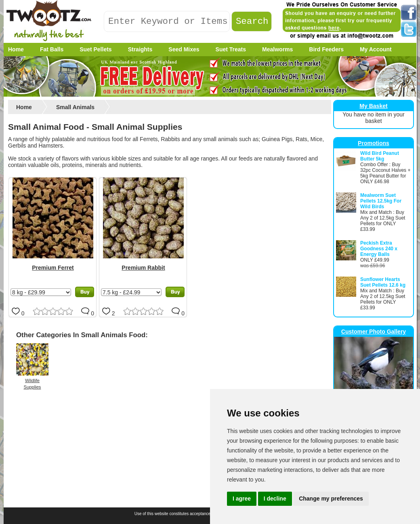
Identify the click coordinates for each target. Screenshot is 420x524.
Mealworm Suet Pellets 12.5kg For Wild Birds (381, 201)
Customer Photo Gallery (374, 332)
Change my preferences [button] (331, 499)
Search (252, 22)
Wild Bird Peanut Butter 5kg (380, 156)
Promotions (374, 143)
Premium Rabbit (143, 268)
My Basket (373, 106)
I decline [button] (275, 499)
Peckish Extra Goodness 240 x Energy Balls (379, 249)
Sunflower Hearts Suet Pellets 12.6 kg (383, 282)
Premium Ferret (53, 268)
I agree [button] (242, 499)
